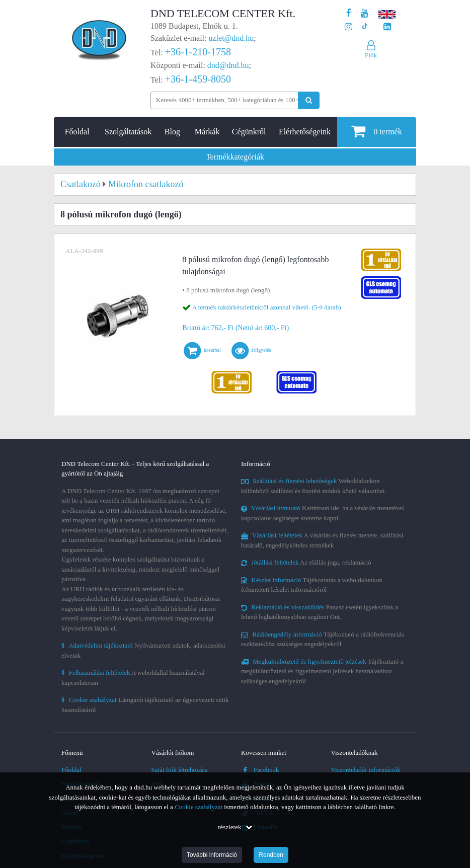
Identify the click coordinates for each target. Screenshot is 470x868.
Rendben (271, 855)
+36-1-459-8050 (198, 79)
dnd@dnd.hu (228, 65)
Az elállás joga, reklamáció (306, 562)
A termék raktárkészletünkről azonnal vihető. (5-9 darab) (267, 307)
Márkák (207, 132)
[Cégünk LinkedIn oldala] (387, 27)
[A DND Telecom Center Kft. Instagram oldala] (348, 27)
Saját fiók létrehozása (180, 770)
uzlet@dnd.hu (231, 38)
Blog (172, 132)
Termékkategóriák (235, 157)
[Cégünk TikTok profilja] (365, 27)
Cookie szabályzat (199, 807)
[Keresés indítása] (309, 100)
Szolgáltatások (128, 132)
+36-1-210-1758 (198, 52)
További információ (212, 855)
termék (376, 131)
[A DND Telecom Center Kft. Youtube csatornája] (365, 13)
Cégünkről (249, 132)
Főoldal (77, 132)
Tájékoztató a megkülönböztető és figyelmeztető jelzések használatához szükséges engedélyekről (322, 671)
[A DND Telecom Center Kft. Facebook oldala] (349, 13)
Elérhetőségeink (305, 132)
